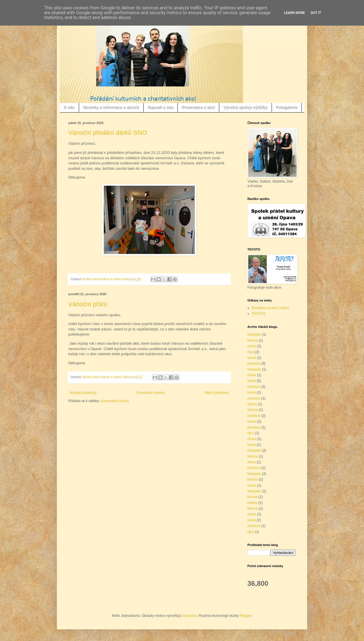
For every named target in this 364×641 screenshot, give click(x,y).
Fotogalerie (287, 107)
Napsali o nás (161, 107)
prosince (254, 363)
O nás (69, 107)
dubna (252, 404)
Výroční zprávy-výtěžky (246, 107)
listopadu (254, 334)
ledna (252, 381)
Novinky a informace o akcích (111, 107)
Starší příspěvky (217, 393)
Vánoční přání (88, 304)
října (251, 352)
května (252, 503)
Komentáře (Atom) (115, 401)
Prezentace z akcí (198, 107)
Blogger (246, 616)
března (253, 340)
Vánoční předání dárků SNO (107, 133)
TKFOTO (258, 314)
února (252, 346)
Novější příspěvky (83, 393)
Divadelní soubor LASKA (270, 308)
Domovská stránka (151, 393)
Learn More (295, 13)
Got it (316, 13)
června (253, 497)
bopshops (189, 616)
